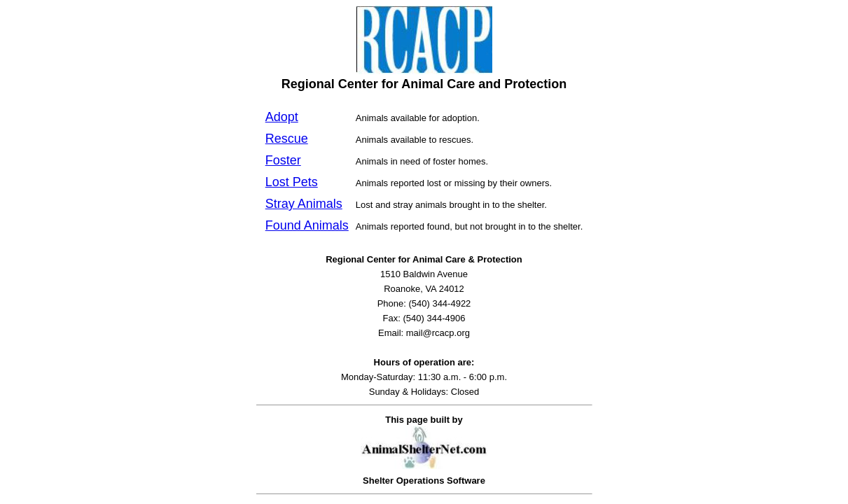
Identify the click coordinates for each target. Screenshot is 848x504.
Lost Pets (292, 182)
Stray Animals (304, 204)
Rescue (287, 139)
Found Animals (307, 225)
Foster (283, 160)
